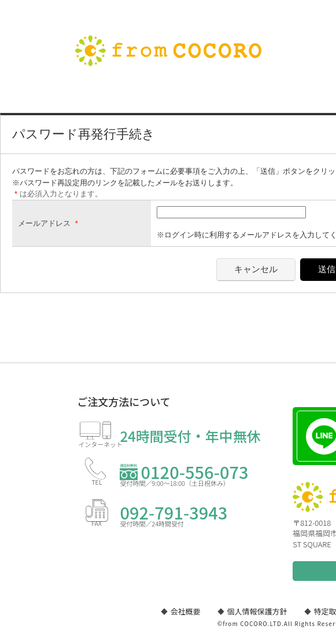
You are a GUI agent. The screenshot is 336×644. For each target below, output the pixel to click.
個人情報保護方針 (257, 611)
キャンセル (256, 269)
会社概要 (186, 611)
